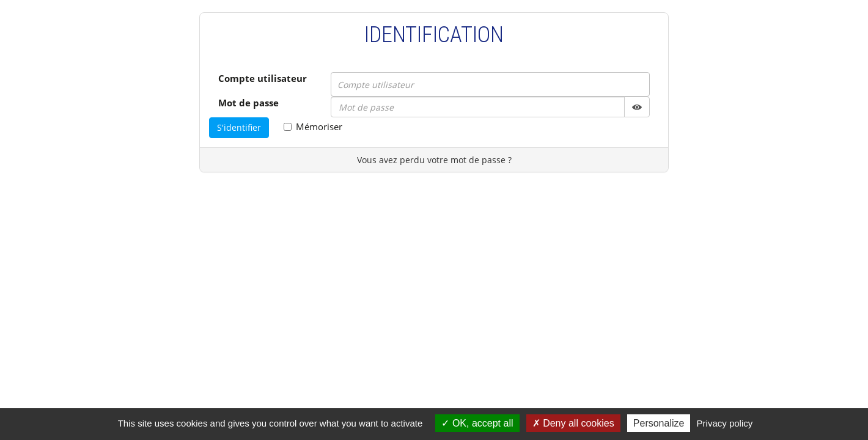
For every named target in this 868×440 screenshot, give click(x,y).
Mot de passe (248, 103)
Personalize (659, 423)
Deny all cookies (573, 423)
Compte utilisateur (263, 78)
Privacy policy (725, 423)
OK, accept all (477, 423)
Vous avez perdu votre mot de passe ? (434, 160)
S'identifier (239, 127)
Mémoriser (313, 127)
